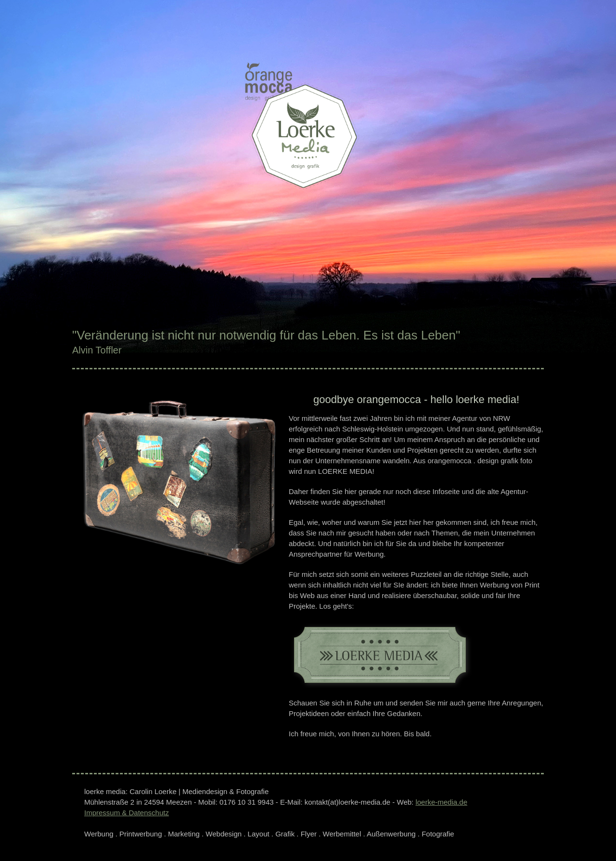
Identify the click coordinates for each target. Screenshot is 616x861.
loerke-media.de (441, 802)
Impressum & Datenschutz (127, 813)
